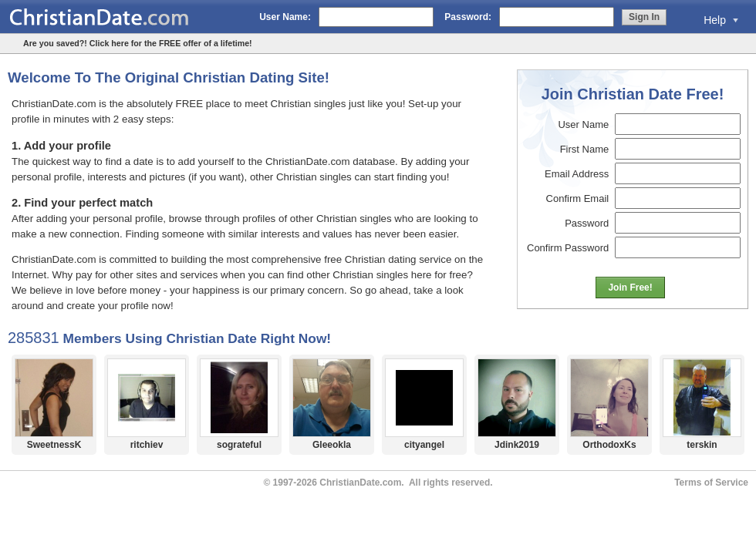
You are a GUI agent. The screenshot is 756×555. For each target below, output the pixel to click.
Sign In (644, 17)
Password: (468, 17)
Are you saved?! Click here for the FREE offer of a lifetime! (138, 43)
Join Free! (630, 288)
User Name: (285, 17)
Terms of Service (711, 483)
